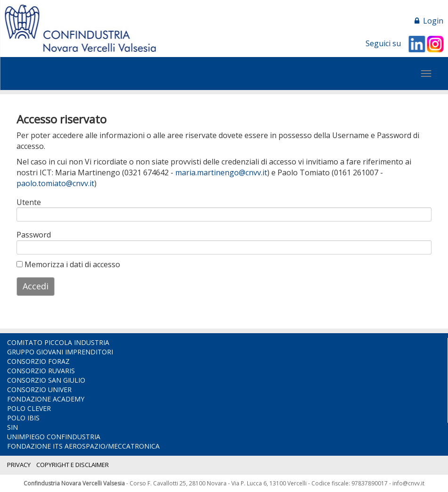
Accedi (36, 286)
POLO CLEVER (29, 408)
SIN (12, 427)
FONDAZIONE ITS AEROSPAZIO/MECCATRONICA (83, 446)
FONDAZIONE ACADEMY (46, 399)
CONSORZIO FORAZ (38, 361)
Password (34, 235)
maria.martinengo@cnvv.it (221, 172)
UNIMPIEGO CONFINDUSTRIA (54, 437)
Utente (29, 202)
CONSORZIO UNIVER (39, 389)
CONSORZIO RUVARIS (41, 371)
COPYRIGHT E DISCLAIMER (73, 465)
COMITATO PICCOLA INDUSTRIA (58, 342)
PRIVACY (19, 465)
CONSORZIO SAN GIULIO (46, 380)
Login (429, 21)
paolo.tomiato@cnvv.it (55, 183)
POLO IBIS (23, 418)
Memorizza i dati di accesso (68, 264)
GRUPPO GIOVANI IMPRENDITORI (60, 352)
